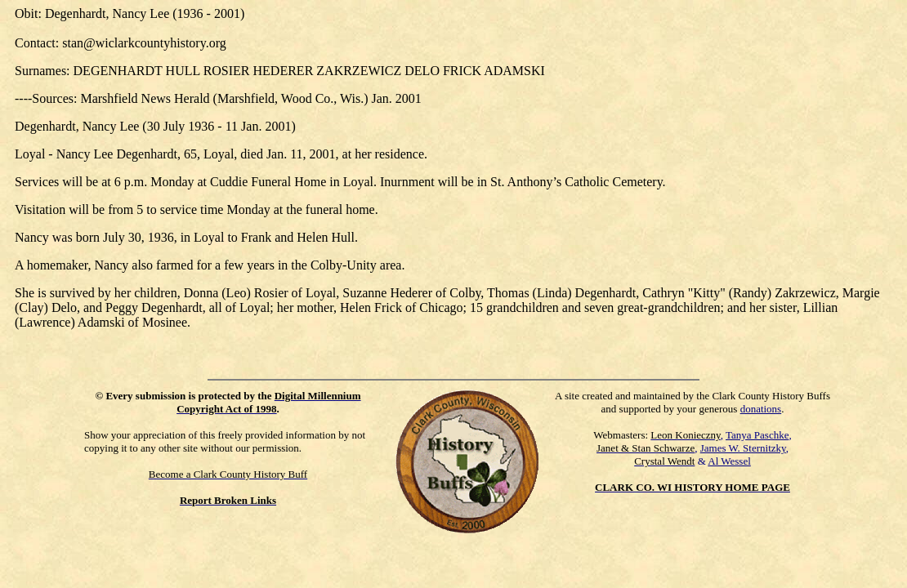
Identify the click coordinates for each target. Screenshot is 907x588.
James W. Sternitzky (743, 448)
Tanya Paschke (757, 435)
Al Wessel (729, 461)
